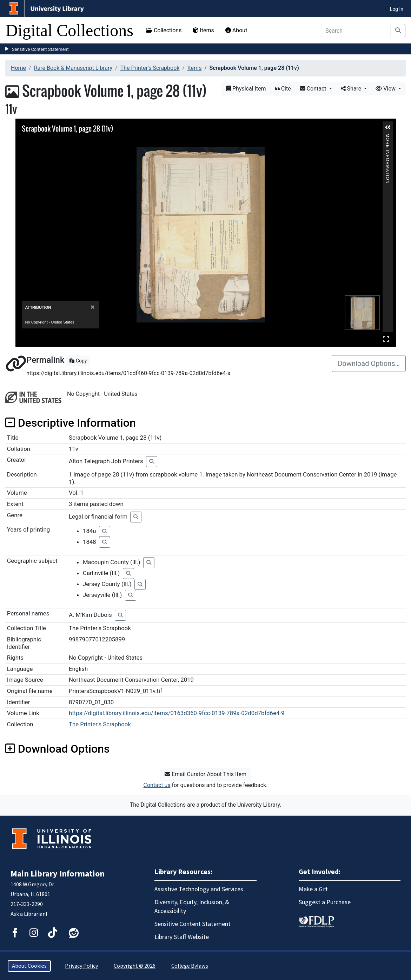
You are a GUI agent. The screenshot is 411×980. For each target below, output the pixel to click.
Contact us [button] (157, 785)
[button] (388, 127)
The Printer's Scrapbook (150, 68)
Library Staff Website (182, 937)
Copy (78, 361)
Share (352, 89)
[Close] (92, 307)
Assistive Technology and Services (199, 889)
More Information (387, 137)
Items (203, 30)
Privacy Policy (81, 966)
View (386, 89)
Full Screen (386, 339)
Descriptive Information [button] (71, 423)
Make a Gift (313, 889)
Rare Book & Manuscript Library (73, 68)
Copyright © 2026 (135, 966)
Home (18, 68)
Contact (314, 89)
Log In (397, 9)
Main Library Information (58, 874)
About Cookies (29, 966)
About (236, 30)
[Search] (356, 31)
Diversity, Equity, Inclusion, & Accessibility (192, 907)
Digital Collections (69, 30)
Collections (164, 30)
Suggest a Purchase (325, 902)
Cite (283, 89)
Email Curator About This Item (205, 774)
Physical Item (246, 89)
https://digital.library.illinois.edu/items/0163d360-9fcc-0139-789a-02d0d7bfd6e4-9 (177, 713)
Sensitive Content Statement (40, 49)
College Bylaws (190, 966)
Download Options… (369, 364)
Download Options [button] (57, 749)
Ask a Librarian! (29, 914)
